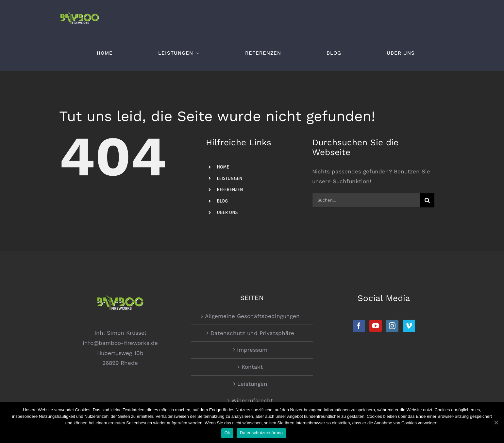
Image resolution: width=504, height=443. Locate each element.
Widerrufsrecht (252, 400)
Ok (227, 433)
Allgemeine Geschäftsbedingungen (252, 316)
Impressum (252, 350)
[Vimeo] (409, 326)
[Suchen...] (366, 200)
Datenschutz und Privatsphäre (252, 333)
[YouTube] (376, 326)
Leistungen (252, 384)
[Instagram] (392, 326)
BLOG (222, 201)
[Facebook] (359, 326)
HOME (223, 167)
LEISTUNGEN (229, 178)
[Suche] (427, 200)
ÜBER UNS (227, 213)
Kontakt (252, 367)
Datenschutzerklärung (261, 433)
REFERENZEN (230, 190)
